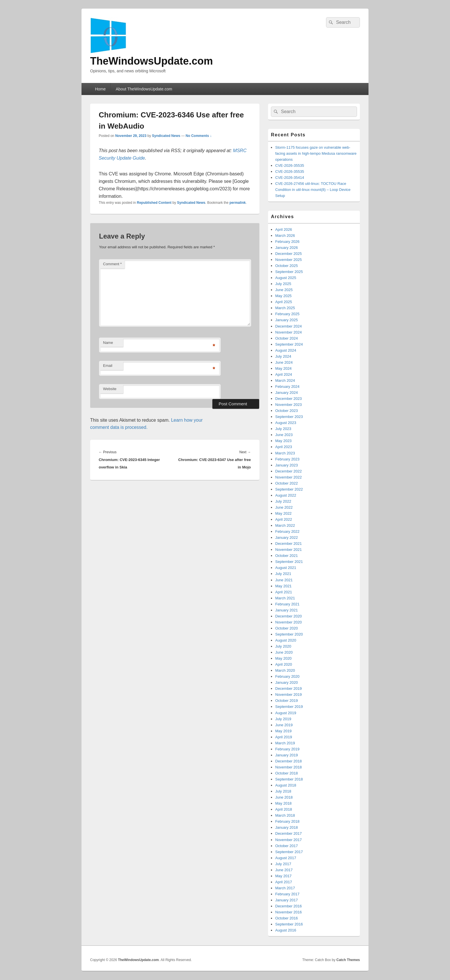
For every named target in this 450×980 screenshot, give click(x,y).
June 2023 (284, 435)
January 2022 (287, 538)
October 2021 (287, 556)
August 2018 (286, 785)
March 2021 (285, 598)
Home (100, 89)
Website (110, 389)
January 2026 (287, 248)
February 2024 (287, 387)
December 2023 (289, 399)
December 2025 (289, 254)
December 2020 (289, 616)
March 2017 (285, 888)
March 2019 (285, 743)
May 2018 (283, 803)
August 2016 (286, 930)
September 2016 (289, 924)
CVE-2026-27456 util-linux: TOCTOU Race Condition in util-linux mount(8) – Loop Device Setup (313, 190)
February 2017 (287, 894)
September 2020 (289, 634)
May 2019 (283, 731)
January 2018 (287, 827)
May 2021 (283, 586)
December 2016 (289, 906)
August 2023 (286, 423)
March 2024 (285, 380)
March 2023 (285, 453)
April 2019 (284, 737)
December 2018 (289, 761)
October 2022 (287, 483)
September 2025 (289, 272)
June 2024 (284, 362)
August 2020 (286, 640)
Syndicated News (166, 136)
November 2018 (289, 767)
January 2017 (287, 900)
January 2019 (287, 755)
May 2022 (283, 513)
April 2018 (284, 809)
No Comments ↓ (199, 136)
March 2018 (285, 815)
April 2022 (284, 519)
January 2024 (287, 393)
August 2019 (286, 713)
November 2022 (289, 477)
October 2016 (287, 918)
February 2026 (287, 242)
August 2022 (286, 495)
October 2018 (287, 773)
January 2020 (287, 682)
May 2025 (283, 296)
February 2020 (287, 676)
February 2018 (287, 821)
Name (108, 343)
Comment (112, 264)
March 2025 (285, 308)
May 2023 (283, 441)
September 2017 (289, 852)
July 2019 (283, 719)
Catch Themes (348, 960)
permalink (238, 203)
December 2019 (289, 688)
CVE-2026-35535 (290, 165)
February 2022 (287, 531)
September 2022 (289, 489)
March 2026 (285, 236)
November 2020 (289, 622)
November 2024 (289, 332)
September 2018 (289, 779)
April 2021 (284, 592)
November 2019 (289, 695)
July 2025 (283, 284)
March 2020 (285, 670)
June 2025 (284, 290)
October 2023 (287, 411)
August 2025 (286, 278)
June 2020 (284, 652)
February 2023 (287, 459)
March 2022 (285, 525)
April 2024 (284, 374)
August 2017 (286, 858)
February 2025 (287, 314)
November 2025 (289, 260)
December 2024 (289, 326)
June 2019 (284, 725)
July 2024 (283, 356)
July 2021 (283, 574)
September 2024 (289, 344)
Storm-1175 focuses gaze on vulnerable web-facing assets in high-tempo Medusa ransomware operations (316, 153)
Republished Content (154, 203)
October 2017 (287, 846)
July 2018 (283, 791)
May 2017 (283, 876)
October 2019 (287, 701)
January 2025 (287, 320)
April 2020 (284, 664)
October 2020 (287, 628)
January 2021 (287, 610)
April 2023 (284, 447)
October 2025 (287, 266)
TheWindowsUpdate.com (152, 61)
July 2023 (283, 429)
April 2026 (284, 229)
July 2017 (283, 864)
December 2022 (289, 471)
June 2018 (284, 797)
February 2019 (287, 749)
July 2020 (283, 646)
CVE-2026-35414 (290, 178)
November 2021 (289, 550)
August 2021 (286, 568)
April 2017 (284, 882)
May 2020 (283, 658)
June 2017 (284, 870)
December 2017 (289, 833)
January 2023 (287, 465)
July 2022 (283, 501)
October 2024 (287, 338)
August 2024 (286, 350)
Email (108, 366)
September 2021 (289, 562)
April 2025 (284, 302)
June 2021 (284, 580)
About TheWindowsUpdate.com (144, 89)
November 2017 (289, 840)
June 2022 (284, 507)
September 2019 (289, 707)
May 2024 (283, 368)
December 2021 (289, 544)
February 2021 (287, 604)
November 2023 (289, 405)
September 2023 (289, 417)
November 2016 (289, 912)
